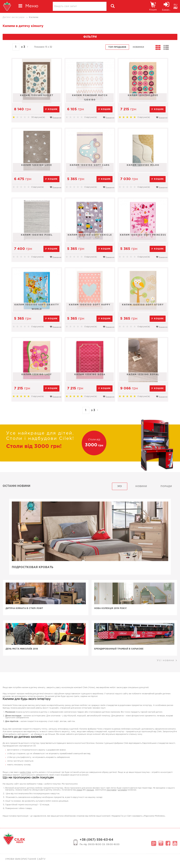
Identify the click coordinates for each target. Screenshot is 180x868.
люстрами (111, 790)
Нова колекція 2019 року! (111, 608)
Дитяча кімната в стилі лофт (31, 608)
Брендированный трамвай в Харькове (119, 649)
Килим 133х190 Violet (37, 95)
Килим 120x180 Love (37, 165)
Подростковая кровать (33, 567)
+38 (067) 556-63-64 (96, 840)
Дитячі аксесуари (14, 17)
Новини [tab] (141, 486)
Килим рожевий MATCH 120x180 (90, 98)
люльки (90, 790)
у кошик (51, 109)
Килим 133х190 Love (143, 95)
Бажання (55, 118)
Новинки (138, 47)
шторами (122, 790)
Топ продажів (117, 47)
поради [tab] (166, 486)
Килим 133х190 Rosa (90, 375)
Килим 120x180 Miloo (143, 165)
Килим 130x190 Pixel (37, 235)
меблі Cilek (25, 772)
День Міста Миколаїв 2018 (28, 649)
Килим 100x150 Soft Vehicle (90, 235)
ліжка (79, 790)
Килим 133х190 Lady (37, 375)
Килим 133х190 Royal (143, 375)
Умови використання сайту (25, 859)
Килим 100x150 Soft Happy (90, 305)
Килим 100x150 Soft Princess (143, 235)
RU (176, 5)
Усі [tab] (120, 486)
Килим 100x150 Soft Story (143, 305)
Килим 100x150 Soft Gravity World (37, 307)
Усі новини (167, 660)
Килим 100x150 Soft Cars (90, 165)
